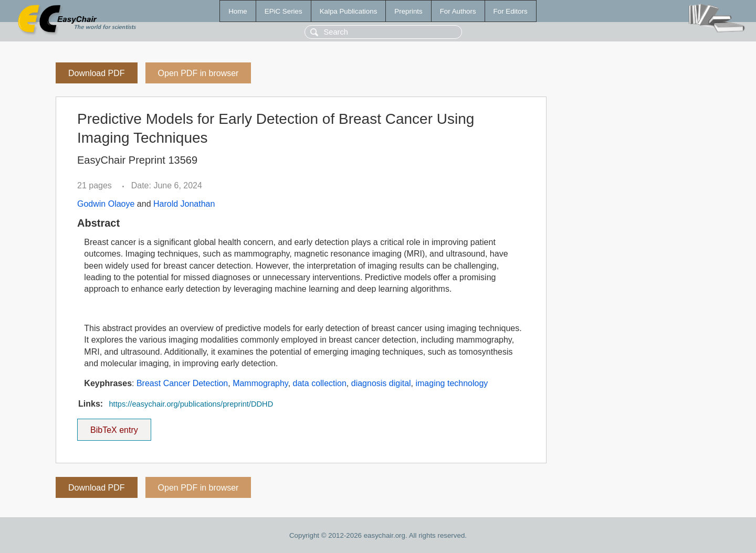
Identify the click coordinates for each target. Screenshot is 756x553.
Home (238, 11)
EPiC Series (283, 11)
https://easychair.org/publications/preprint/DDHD (191, 404)
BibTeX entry (114, 427)
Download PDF (97, 73)
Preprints (408, 11)
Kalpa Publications (349, 11)
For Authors (458, 11)
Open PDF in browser (198, 73)
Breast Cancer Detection (182, 383)
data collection (320, 383)
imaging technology (451, 383)
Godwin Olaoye (106, 204)
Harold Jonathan (184, 204)
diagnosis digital (381, 383)
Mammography (260, 383)
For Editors (511, 11)
